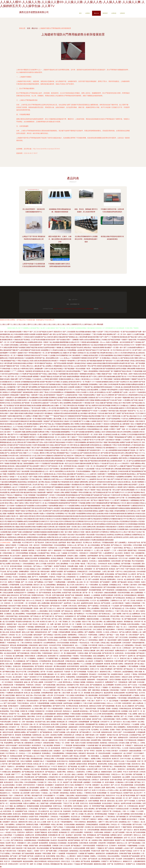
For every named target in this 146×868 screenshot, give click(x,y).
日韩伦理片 (125, 463)
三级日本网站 (127, 545)
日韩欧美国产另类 (96, 553)
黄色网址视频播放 (33, 424)
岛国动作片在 (136, 429)
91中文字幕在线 (132, 376)
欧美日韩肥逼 (51, 856)
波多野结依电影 (49, 348)
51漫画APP (74, 437)
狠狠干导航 (105, 851)
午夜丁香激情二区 (65, 622)
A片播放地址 (119, 782)
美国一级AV (119, 348)
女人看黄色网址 (64, 658)
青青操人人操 (55, 553)
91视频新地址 (18, 495)
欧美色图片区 (38, 643)
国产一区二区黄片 (92, 434)
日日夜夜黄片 (124, 751)
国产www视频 (119, 466)
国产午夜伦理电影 (131, 661)
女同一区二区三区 (130, 838)
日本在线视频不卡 (49, 795)
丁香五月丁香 (68, 803)
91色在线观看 (136, 564)
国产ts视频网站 (139, 427)
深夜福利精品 (64, 793)
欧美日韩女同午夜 (86, 629)
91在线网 (64, 606)
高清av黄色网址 (90, 809)
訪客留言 (122, 13)
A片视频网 (138, 424)
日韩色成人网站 (49, 759)
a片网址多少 (114, 632)
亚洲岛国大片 (84, 553)
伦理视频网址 (75, 658)
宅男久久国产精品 (81, 458)
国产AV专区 (120, 569)
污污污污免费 (123, 448)
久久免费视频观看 (61, 664)
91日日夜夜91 (13, 353)
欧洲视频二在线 (127, 711)
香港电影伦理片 (77, 403)
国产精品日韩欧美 (122, 574)
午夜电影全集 (84, 376)
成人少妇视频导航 (10, 387)
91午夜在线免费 (13, 421)
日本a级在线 (54, 500)
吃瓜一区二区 (58, 782)
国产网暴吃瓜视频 (9, 672)
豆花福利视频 (54, 448)
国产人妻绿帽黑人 (121, 543)
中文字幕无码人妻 (119, 350)
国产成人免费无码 (92, 405)
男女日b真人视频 (40, 695)
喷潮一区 (102, 434)
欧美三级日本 (140, 448)
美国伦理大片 (58, 332)
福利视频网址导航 (55, 598)
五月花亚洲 (25, 724)
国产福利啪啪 (51, 384)
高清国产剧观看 (46, 419)
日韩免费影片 (46, 569)
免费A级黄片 (141, 769)
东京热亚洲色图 (87, 511)
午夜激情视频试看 (25, 790)
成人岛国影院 (17, 450)
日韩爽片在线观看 (80, 680)
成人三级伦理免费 (81, 337)
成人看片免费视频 (124, 814)
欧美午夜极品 (108, 345)
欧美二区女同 (33, 485)
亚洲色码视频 (9, 658)
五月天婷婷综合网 (48, 727)
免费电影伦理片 (123, 738)
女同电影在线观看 (8, 511)
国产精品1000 (137, 453)
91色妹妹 (77, 864)
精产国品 (53, 453)
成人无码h (140, 629)
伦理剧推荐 (57, 456)
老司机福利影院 (138, 827)
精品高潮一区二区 (81, 579)
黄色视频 (87, 693)
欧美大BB (43, 384)
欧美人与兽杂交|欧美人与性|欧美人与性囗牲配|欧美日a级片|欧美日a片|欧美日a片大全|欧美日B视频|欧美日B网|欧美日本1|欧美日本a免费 (45, 519)
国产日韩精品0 (49, 635)
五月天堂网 (130, 511)
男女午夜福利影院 (64, 482)
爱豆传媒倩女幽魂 (109, 376)
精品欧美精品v (22, 482)
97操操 (27, 838)
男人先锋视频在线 (19, 661)
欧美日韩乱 (4, 437)
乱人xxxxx (87, 474)
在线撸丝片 (79, 387)
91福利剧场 (116, 379)
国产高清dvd (118, 722)
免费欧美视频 (43, 437)
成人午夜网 (21, 369)
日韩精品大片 (91, 738)
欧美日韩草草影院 (73, 666)
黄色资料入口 (113, 487)
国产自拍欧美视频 (49, 685)
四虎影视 (9, 384)
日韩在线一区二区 (15, 635)
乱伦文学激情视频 (27, 585)
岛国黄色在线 (37, 735)
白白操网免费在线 (50, 643)
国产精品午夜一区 (106, 350)
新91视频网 (115, 371)
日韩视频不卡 (85, 798)
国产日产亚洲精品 (25, 379)
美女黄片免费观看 (138, 482)
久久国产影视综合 (124, 358)
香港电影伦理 (10, 846)
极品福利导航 (28, 492)
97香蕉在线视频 (75, 714)
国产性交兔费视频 (130, 780)
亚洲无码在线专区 (25, 709)
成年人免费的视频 (44, 603)
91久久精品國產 (33, 859)
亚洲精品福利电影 (62, 727)
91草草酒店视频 (32, 353)
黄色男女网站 (103, 764)
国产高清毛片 (126, 724)
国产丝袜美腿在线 (24, 653)
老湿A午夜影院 (53, 832)
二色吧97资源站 (133, 374)
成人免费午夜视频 (126, 790)
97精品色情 (26, 738)
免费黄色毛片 (86, 345)
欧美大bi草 (4, 864)
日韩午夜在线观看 (89, 846)
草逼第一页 (124, 635)
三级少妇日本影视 (137, 777)
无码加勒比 (24, 740)
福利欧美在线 (49, 474)
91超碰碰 (64, 553)
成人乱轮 (68, 774)
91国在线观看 (74, 408)
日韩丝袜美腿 (114, 690)
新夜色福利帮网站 (45, 859)
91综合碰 (103, 463)
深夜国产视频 (102, 498)
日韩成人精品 (105, 643)
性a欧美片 (54, 840)
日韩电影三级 (80, 735)
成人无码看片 (97, 424)
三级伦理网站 (25, 611)
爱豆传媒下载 (107, 490)
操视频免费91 (39, 369)
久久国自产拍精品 (123, 390)
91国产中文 (119, 571)
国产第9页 (90, 440)
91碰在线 (95, 348)
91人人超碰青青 (91, 479)
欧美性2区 (116, 759)
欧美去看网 (62, 600)
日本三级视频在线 (36, 698)
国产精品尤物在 (138, 403)
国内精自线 (124, 337)
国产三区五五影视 (122, 637)
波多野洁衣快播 (126, 803)
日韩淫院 (99, 632)
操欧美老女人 (8, 427)
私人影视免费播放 (50, 585)
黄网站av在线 (80, 506)
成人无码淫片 (105, 785)
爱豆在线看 (64, 413)
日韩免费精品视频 (134, 498)
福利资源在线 (19, 358)
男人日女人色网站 (81, 690)
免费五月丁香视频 (107, 437)
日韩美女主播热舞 (89, 651)
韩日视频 (38, 419)
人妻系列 (100, 376)
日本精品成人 (117, 811)
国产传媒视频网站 (38, 458)
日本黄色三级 (89, 827)
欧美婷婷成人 (84, 711)
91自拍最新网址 (29, 358)
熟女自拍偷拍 (73, 427)
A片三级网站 (27, 416)
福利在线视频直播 (92, 342)
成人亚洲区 (18, 400)
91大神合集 (117, 387)
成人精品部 (89, 661)
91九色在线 (114, 819)
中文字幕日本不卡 (28, 543)
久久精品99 (98, 811)
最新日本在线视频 (133, 503)
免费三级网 (132, 682)
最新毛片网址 (111, 788)
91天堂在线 (8, 656)
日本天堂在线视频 (63, 643)
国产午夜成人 (43, 374)
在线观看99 (7, 822)
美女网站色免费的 (6, 814)
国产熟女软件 (40, 543)
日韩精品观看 (14, 395)
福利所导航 (23, 490)
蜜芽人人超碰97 (106, 548)
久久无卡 (93, 600)
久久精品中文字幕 (84, 730)
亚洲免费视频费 (84, 722)
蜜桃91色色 (130, 424)
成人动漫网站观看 (31, 342)
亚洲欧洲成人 (107, 358)
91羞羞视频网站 (111, 698)
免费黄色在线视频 (64, 485)
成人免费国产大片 (46, 434)
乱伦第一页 (31, 419)
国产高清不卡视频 (71, 780)
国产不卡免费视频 (76, 748)
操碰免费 (76, 711)
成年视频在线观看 (74, 740)
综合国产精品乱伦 (117, 793)
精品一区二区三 (122, 627)
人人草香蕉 (45, 379)
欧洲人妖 (27, 693)
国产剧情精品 (70, 337)
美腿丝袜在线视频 (93, 619)
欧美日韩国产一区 (55, 561)
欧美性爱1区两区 (58, 859)
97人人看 (113, 500)
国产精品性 (43, 332)
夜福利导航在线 (55, 809)
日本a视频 (71, 687)
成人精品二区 (5, 690)
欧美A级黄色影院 (89, 448)
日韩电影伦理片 (130, 629)
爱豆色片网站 (115, 616)
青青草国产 (142, 434)
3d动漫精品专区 (117, 753)
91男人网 (48, 595)
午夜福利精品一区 (13, 643)
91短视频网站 (120, 477)
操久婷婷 (118, 398)
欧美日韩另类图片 (25, 745)
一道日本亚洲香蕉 (124, 342)
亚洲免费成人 (47, 753)
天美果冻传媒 (116, 416)
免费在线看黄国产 (96, 798)
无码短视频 (101, 709)
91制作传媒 (111, 411)
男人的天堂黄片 (16, 556)
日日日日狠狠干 (139, 753)
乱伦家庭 (61, 350)
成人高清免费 (25, 793)
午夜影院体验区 (48, 653)
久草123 (41, 474)
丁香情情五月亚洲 (90, 793)
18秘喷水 (128, 603)
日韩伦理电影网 (70, 716)
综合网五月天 (125, 382)
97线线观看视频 (51, 761)
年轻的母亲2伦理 (115, 724)
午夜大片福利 (95, 643)
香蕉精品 (17, 724)
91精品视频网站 (65, 817)
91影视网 (138, 345)
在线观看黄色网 (72, 500)
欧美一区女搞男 (117, 859)
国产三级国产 (117, 413)
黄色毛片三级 (38, 585)
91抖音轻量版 (13, 759)
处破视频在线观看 (19, 590)
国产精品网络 (135, 492)
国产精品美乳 (73, 384)
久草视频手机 (99, 661)
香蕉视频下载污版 (16, 463)
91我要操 (130, 427)
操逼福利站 (81, 661)
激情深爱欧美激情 (102, 427)
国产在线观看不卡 (33, 732)
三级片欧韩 (133, 585)
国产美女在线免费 (33, 466)
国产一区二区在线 (129, 600)
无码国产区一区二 (15, 714)
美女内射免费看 (85, 851)
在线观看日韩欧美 (117, 674)
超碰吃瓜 (122, 408)
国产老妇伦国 (80, 777)
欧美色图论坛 (91, 374)
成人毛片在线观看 (9, 622)
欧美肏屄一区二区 (122, 461)
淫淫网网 (52, 398)
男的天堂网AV (127, 403)
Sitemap (101, 309)
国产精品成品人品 (118, 608)
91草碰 (85, 387)
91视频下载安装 (127, 827)
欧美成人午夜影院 (134, 582)
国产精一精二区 (9, 408)
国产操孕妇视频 (101, 809)
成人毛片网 (67, 719)
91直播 (98, 395)
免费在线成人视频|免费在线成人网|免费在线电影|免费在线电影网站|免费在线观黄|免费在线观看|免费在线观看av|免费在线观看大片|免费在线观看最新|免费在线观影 (59, 540)
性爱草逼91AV (33, 437)
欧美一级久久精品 (51, 648)
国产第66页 (54, 427)
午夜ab (50, 782)
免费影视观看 (125, 379)
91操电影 (11, 477)
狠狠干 (6, 598)
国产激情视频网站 (54, 353)
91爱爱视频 (82, 374)
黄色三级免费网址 (66, 403)
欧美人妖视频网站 (112, 458)
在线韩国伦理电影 (66, 656)
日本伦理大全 (105, 566)
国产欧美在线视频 (39, 340)
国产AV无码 (93, 376)
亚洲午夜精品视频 (39, 445)
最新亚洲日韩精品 (26, 405)
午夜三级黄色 (139, 556)
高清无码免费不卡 (105, 695)
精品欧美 (36, 500)
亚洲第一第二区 (5, 569)
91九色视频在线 (19, 835)
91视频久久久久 (77, 598)
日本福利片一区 (44, 624)
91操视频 (81, 853)
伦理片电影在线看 (58, 595)
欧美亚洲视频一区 (103, 793)
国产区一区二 (5, 803)
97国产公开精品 (58, 827)
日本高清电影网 (113, 384)
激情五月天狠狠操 (83, 856)
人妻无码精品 (23, 345)
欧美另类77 (137, 756)
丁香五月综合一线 (118, 619)
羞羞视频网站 (96, 861)
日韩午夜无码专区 (29, 785)
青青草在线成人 (53, 640)
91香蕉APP (26, 332)
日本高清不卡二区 (107, 722)
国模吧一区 (103, 640)
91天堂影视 (22, 487)
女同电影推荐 (12, 627)
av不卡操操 (63, 640)
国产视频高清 (8, 366)
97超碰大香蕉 (132, 340)
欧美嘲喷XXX (78, 703)
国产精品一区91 (43, 485)
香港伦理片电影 (91, 709)
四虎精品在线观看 (16, 756)
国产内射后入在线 (127, 479)
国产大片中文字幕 (102, 398)
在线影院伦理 (60, 785)
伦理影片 (75, 674)
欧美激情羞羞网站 (83, 677)
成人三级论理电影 (6, 835)
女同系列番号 (128, 835)
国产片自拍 (111, 400)
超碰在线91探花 (27, 556)
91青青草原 (120, 629)
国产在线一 (132, 363)
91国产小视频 (32, 477)
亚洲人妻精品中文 (97, 693)
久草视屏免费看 (14, 585)
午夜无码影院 (94, 582)
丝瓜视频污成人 (88, 492)
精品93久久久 (138, 416)
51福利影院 (41, 490)
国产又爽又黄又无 (121, 395)
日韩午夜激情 (16, 853)
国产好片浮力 (68, 390)
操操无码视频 (123, 450)
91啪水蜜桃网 (40, 495)
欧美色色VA (37, 619)
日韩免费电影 (11, 390)
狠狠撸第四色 (135, 508)
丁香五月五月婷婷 (56, 790)
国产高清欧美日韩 (102, 569)
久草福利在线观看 (139, 680)
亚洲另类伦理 (134, 738)
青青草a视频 (17, 543)
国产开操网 (23, 856)
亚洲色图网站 (28, 500)
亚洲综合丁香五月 (95, 687)
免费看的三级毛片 (117, 835)
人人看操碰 (102, 390)
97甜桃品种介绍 (79, 456)
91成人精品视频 (54, 342)
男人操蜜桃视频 (83, 384)
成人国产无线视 (83, 453)
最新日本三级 (20, 695)
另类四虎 (27, 355)
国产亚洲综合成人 (105, 614)
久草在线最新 (39, 450)
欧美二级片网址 (39, 482)
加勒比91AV (63, 506)
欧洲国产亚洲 (128, 793)
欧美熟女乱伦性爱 (47, 680)
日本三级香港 (97, 629)
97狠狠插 (7, 463)
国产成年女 (44, 701)
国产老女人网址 (57, 619)
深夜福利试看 (129, 664)
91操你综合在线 (76, 548)
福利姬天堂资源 (82, 764)
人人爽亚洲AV (72, 856)
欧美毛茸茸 (51, 564)
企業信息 (114, 13)
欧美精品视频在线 (131, 595)
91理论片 (115, 445)
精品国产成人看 (127, 680)
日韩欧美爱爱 (9, 400)
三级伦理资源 (133, 627)
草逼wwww (59, 479)
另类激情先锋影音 (68, 645)
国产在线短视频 (77, 490)
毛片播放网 (104, 711)
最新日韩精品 (53, 374)
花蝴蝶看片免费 (78, 340)
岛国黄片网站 (62, 772)
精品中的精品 (58, 369)
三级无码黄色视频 (109, 719)
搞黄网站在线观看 (32, 432)
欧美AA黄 (140, 569)
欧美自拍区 (49, 666)
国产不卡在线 (43, 355)
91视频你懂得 (126, 398)
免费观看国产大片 (111, 682)
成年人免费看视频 (137, 593)
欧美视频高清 (37, 753)
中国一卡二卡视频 (129, 811)
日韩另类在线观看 (85, 727)
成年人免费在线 (138, 703)
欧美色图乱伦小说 (11, 424)
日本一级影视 (79, 788)
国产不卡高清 (93, 411)
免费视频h (18, 664)
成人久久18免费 (52, 627)
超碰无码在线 (36, 461)
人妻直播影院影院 (139, 861)
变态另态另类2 (19, 469)
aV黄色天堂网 (122, 550)
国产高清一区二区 (61, 801)
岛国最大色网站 (123, 485)
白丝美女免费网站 (89, 340)
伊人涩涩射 (52, 408)
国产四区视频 (126, 561)
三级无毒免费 (64, 469)
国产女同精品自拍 (119, 598)
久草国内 (36, 706)
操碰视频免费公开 (112, 806)
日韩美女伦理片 (13, 864)
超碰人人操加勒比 (78, 774)
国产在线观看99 (105, 582)
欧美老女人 (9, 651)
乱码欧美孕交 (37, 403)
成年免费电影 (20, 766)
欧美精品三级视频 (83, 648)
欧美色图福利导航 (110, 624)
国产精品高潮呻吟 (109, 629)
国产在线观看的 (29, 506)
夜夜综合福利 (45, 571)
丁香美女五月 (83, 635)
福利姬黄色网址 (28, 392)
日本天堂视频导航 (62, 355)
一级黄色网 (34, 395)
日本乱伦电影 (115, 851)
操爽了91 (102, 822)
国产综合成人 (54, 651)
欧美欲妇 (112, 569)
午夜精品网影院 (79, 400)
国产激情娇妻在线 (46, 732)
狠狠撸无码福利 (107, 772)
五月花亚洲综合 (16, 403)
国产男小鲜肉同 (97, 366)
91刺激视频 (111, 498)
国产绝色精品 (84, 416)
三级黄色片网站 (141, 437)
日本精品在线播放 (90, 477)
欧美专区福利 (121, 587)
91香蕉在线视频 (126, 824)
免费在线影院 (126, 469)
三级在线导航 (15, 680)
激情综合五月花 (14, 780)
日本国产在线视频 (59, 732)
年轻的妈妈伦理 (72, 853)
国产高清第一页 (133, 450)
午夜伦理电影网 (112, 390)
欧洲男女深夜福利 (107, 595)
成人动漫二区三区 (28, 450)
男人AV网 (36, 622)
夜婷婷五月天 (63, 766)
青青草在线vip (68, 682)
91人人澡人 (6, 840)
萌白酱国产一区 (110, 348)
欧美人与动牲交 (126, 616)
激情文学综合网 (8, 732)
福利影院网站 (107, 366)
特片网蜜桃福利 (61, 701)
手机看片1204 (90, 382)
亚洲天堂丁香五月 (103, 421)
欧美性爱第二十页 (138, 853)
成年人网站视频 (116, 469)
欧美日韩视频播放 (139, 566)
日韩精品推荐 (48, 450)
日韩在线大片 (33, 811)
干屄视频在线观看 (108, 543)
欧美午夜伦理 (134, 772)
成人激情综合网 (129, 579)
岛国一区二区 (126, 429)
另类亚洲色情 (17, 363)
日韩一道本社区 (35, 545)
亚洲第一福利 (38, 608)
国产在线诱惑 (78, 474)
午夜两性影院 (109, 661)
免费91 (17, 379)
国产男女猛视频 (135, 466)
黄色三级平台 (61, 677)
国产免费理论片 (79, 614)
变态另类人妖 (62, 687)
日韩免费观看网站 (58, 753)
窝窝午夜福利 (90, 735)
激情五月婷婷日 (115, 677)
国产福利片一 (44, 809)
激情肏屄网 (13, 859)
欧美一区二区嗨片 (81, 859)
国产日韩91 (138, 350)
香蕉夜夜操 (45, 769)
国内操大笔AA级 (113, 735)
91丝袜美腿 (90, 745)
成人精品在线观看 (10, 653)
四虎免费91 (70, 363)
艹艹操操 (84, 371)
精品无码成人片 (98, 624)
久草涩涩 (128, 408)
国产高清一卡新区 (111, 374)
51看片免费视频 (133, 666)
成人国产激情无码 (77, 790)
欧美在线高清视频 (72, 608)
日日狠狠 (71, 724)
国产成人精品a (140, 664)
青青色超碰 (62, 769)
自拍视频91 (7, 371)
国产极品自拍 (113, 485)
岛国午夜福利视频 (51, 600)
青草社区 (82, 838)
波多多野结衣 (59, 716)
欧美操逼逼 (53, 843)
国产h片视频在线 (32, 661)
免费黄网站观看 (40, 627)
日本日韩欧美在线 (102, 487)
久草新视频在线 (91, 427)
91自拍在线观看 (34, 345)
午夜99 (37, 463)
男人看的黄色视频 (92, 695)
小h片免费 (23, 374)
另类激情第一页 (69, 579)
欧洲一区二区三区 (54, 822)
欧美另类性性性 (140, 548)
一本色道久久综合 (10, 832)
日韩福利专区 (23, 485)
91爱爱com (44, 408)
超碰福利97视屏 (69, 487)
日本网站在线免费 (26, 376)
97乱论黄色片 (22, 574)
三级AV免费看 (117, 614)
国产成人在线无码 (95, 485)
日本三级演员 (35, 769)
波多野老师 (62, 543)
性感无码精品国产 (51, 687)
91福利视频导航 (63, 374)
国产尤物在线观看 (28, 853)
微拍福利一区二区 (54, 674)
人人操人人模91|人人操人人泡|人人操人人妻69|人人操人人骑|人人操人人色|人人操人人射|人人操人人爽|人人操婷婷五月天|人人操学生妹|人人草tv (48, 324)
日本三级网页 (118, 772)
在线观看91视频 (134, 558)
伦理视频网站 (66, 424)
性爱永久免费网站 (30, 803)
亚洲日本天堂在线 (51, 543)
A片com (138, 490)
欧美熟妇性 (74, 643)
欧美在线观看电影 (46, 806)
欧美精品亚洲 (60, 669)
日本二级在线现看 (72, 587)
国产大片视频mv (84, 759)
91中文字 (54, 766)
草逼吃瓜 (52, 577)
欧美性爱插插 (43, 361)
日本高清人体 (37, 827)
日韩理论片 (95, 780)
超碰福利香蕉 (27, 664)
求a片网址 (60, 387)
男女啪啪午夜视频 (125, 384)
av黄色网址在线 (42, 656)
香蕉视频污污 (22, 843)
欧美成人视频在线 (57, 558)
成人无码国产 (128, 753)
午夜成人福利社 (16, 738)
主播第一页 (58, 405)
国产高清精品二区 (27, 340)
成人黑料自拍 (19, 442)
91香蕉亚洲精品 (37, 429)
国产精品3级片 (133, 337)
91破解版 (98, 761)
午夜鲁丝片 (68, 709)
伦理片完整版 (90, 400)
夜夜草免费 (9, 724)
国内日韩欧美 (5, 556)
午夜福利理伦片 (94, 716)
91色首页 (106, 677)
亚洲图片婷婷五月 (37, 687)
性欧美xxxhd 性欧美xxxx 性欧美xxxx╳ (111, 645)
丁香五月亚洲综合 (23, 703)
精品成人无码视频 (51, 482)
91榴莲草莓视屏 (45, 824)
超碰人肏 (27, 682)
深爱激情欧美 (29, 743)
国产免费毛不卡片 (118, 492)
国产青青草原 (118, 669)
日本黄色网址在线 (104, 616)
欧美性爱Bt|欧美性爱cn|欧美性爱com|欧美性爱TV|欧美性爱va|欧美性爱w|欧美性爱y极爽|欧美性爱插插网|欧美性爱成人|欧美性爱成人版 (48, 524)
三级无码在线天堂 (25, 456)
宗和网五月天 (115, 405)
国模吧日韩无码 (21, 730)
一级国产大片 (97, 637)
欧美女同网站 (57, 593)
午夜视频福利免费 (101, 503)
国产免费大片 (72, 498)
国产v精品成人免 (67, 611)
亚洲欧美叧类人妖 (44, 766)
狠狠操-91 (123, 427)
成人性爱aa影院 (32, 361)
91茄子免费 (70, 769)
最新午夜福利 (22, 859)
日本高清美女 (102, 856)
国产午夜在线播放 (135, 843)
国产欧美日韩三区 (108, 653)
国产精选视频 (138, 774)
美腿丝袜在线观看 (85, 463)
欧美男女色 (97, 543)
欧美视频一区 (58, 680)
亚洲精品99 (90, 838)
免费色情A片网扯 (44, 432)
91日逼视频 (44, 463)
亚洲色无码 (17, 666)
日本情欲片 (38, 743)
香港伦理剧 (136, 387)
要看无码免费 (78, 782)
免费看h (114, 582)
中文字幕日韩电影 (92, 614)
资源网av (93, 856)
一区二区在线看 (26, 690)
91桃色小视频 (105, 506)
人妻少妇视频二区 (58, 419)
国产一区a (47, 709)
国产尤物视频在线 (58, 487)
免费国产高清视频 (71, 492)
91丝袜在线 (79, 469)
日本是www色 (72, 545)
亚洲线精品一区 (33, 593)
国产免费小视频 (51, 851)
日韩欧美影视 (33, 645)
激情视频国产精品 (9, 361)
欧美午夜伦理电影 (116, 780)
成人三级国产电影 (43, 803)
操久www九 (30, 600)
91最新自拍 (83, 408)
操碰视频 (25, 384)
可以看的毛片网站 (67, 614)
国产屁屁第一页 (13, 437)
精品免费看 (94, 390)
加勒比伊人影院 (127, 677)
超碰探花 (85, 561)
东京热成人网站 (16, 687)
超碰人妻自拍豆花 (13, 595)
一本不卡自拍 (10, 669)
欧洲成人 (80, 793)
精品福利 (81, 466)
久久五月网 (97, 714)
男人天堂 (69, 450)
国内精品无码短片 (81, 363)
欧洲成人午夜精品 (62, 384)
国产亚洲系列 (40, 666)
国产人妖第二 (124, 392)
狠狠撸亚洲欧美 (7, 340)
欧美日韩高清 (53, 814)
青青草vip (50, 556)
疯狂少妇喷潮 (111, 461)
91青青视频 (30, 627)
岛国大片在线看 (81, 743)
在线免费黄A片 (46, 350)
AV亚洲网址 (127, 400)
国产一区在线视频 (137, 848)
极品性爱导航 (35, 382)
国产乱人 (106, 408)
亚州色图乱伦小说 (102, 392)
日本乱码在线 (5, 680)
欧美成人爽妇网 (16, 632)
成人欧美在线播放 (9, 785)
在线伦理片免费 (92, 769)
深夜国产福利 (34, 846)
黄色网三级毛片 (123, 487)
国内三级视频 (51, 722)
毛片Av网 (45, 598)
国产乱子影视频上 (6, 666)
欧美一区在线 (17, 384)
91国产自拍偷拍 (61, 340)
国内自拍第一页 (92, 753)
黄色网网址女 (59, 392)
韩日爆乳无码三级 (62, 371)
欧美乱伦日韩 (92, 616)
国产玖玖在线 (137, 824)
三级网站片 (102, 635)
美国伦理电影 (107, 740)
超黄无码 (93, 474)
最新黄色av (132, 487)
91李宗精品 (29, 469)
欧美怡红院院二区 (95, 355)
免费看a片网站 (76, 561)
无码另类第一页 (106, 608)
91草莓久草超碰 (21, 361)
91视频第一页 (106, 687)
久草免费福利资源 (45, 661)
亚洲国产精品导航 (31, 348)
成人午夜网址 (122, 434)
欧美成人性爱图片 (95, 766)
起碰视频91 (87, 782)
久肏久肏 (120, 579)
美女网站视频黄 (129, 490)
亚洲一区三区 (117, 648)
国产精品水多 (14, 490)
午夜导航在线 (93, 419)
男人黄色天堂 (89, 814)
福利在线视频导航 (32, 498)
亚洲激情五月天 (85, 577)
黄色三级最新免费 (39, 492)
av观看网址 (83, 556)
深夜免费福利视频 (121, 714)
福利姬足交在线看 (111, 434)
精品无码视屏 (112, 640)
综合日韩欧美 (118, 355)
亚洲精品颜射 (75, 819)
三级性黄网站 (71, 582)
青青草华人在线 (119, 761)
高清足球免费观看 (95, 803)
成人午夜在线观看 (17, 334)
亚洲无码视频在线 (86, 424)
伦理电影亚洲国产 (16, 392)
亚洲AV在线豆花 (118, 482)
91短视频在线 (19, 506)
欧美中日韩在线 (27, 764)
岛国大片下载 (86, 622)
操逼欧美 (120, 622)
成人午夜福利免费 (15, 719)
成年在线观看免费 (112, 508)
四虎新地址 (104, 743)
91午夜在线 (21, 498)
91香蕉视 (83, 342)
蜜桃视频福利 (118, 838)
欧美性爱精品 (93, 640)
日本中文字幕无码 (53, 411)
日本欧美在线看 (123, 471)
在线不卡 (43, 819)
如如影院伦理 (58, 672)
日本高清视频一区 (98, 782)
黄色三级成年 (65, 421)
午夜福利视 (125, 856)
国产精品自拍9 (44, 606)
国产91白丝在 (133, 685)
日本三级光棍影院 (74, 355)
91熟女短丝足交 (84, 643)
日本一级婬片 (127, 334)
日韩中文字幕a (71, 648)
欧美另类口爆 (77, 593)
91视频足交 (100, 848)
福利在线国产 (38, 635)
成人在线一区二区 (83, 582)
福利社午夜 (61, 608)
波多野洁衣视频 (121, 369)
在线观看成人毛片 (125, 822)
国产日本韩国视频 (80, 672)
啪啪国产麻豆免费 (41, 814)
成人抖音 (81, 500)
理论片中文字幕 (21, 672)
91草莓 (80, 492)
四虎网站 (51, 701)
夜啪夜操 (27, 769)
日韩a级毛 (138, 645)
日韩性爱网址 (127, 432)
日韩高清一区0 (5, 550)
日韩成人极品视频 (67, 474)
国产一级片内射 (45, 345)
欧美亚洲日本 (40, 772)
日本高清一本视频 (22, 846)
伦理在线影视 (94, 445)
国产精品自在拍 (45, 724)
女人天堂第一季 (40, 798)
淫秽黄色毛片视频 (32, 824)
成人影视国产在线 (61, 398)
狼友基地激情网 (116, 643)
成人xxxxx (118, 463)
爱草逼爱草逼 (93, 764)
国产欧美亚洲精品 (136, 817)
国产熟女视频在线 (20, 419)
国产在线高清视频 (139, 832)
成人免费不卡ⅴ (83, 766)
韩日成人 (75, 466)
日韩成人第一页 (137, 366)
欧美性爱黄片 (56, 756)
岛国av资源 (119, 411)
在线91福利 (50, 798)
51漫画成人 (26, 408)
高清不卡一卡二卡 (102, 701)
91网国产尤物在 (20, 511)
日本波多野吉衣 (81, 429)
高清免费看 (57, 698)
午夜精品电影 (28, 637)
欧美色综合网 (50, 340)
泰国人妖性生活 (8, 716)
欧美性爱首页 (37, 745)
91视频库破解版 (132, 846)
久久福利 (65, 440)
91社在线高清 (36, 379)
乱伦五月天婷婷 (74, 463)
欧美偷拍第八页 (65, 832)
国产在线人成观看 (37, 682)
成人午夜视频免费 (51, 503)
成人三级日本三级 (56, 811)
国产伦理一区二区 (20, 658)
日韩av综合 (124, 611)
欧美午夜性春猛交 (44, 614)
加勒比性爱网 (8, 348)
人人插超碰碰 (105, 756)
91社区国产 (100, 332)
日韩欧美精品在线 (125, 709)
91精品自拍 (4, 709)
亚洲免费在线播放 (24, 598)
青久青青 (81, 477)
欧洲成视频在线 (97, 748)
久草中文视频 (129, 782)
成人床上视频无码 (128, 706)
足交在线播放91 (86, 334)
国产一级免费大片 (8, 398)
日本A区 (39, 716)
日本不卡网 (102, 769)
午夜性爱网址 (68, 806)
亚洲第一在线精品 (112, 709)
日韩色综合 (54, 817)
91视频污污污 (95, 471)
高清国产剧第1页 (8, 735)
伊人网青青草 (110, 395)
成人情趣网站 (122, 666)
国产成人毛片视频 (81, 687)
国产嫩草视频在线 (114, 503)
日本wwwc (141, 587)
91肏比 (108, 479)
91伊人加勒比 (47, 429)
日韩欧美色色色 (71, 661)
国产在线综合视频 (95, 653)
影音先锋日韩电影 (16, 566)
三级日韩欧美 (109, 440)
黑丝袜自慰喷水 (38, 469)
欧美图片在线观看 (29, 334)
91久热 (72, 564)
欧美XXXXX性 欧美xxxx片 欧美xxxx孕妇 (106, 790)
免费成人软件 (22, 424)
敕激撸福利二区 (82, 801)
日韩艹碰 (110, 864)
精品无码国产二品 (134, 485)
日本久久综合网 (65, 846)
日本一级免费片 (101, 735)
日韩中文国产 (118, 732)
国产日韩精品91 (136, 355)
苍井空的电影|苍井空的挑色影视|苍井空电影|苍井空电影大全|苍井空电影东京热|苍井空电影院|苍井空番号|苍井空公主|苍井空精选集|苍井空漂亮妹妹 (53, 529)
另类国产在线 (63, 427)
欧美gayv (67, 358)
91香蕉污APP (43, 466)
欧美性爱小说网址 (117, 664)
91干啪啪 (118, 506)
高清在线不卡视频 (125, 764)
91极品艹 (26, 677)
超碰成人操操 (92, 363)
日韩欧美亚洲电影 (99, 611)
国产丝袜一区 (17, 366)
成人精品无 (24, 477)
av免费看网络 (44, 790)
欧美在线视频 (37, 405)
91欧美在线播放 (102, 558)
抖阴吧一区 (140, 579)
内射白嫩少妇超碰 (34, 548)
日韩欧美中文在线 (31, 640)
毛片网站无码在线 (72, 706)
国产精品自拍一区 (130, 669)
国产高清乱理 (95, 711)
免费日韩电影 (125, 361)
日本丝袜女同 (103, 564)
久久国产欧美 (141, 801)
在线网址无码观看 (56, 703)
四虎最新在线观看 (75, 761)
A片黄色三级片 (38, 637)
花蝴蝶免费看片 (24, 571)
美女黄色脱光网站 (83, 600)
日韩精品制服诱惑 (92, 824)
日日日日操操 (80, 738)
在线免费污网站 (96, 740)
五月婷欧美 (64, 724)
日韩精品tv (133, 788)
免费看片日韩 (90, 503)
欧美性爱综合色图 (68, 777)
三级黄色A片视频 (109, 798)
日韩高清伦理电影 (116, 756)
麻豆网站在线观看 (36, 421)
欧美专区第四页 (39, 669)
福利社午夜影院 (11, 545)
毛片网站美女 (125, 495)
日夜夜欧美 (92, 398)
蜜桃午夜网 (40, 440)
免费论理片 (78, 611)
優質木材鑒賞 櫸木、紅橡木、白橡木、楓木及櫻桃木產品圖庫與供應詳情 (60, 239)
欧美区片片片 (76, 574)
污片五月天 (63, 740)
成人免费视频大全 (20, 806)
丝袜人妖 (45, 740)
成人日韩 (137, 511)
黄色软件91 (91, 408)
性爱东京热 (74, 405)
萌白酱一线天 (64, 463)
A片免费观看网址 (35, 740)
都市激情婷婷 (51, 395)
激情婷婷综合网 (107, 732)
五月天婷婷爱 (74, 421)
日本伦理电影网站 (31, 782)
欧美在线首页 (9, 782)
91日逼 (25, 495)
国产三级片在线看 (10, 703)
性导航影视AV (46, 390)
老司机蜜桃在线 (38, 371)
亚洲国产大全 (131, 864)
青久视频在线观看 (70, 653)
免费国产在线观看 (57, 571)
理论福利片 (93, 674)
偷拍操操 (38, 853)
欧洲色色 (138, 577)
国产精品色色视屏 (32, 374)
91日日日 (92, 795)
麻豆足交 (15, 822)
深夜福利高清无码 (41, 632)
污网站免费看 (131, 369)
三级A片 (99, 477)
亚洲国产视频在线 (41, 832)
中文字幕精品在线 (131, 740)
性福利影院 (67, 811)
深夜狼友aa (71, 772)
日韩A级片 (115, 751)
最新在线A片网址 (137, 408)
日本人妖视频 (76, 622)
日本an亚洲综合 (131, 608)
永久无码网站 (105, 730)
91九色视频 (52, 355)
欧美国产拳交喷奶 (46, 382)
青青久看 (103, 801)
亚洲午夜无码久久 (6, 661)
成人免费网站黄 (135, 614)
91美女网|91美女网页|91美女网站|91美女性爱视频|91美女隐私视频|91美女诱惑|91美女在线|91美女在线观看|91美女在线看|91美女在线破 (58, 535)
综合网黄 (3, 440)
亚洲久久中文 (95, 669)
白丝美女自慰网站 (41, 506)
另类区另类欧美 (30, 656)
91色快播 (98, 382)
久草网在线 (20, 371)
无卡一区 (55, 569)
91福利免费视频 (53, 506)
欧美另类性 (20, 777)
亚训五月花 (84, 803)
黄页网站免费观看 (41, 835)
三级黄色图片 (101, 474)
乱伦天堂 (69, 490)
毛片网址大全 (88, 543)
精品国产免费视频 (31, 748)
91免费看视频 (111, 474)
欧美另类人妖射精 (61, 635)
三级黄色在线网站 (26, 706)
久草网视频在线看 (68, 400)
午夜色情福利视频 (69, 590)
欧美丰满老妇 (78, 806)
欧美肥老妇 (4, 466)
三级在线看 (92, 666)
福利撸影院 (105, 382)
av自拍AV (127, 848)
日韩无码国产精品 (12, 616)
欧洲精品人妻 (103, 724)
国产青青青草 (73, 503)
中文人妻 (119, 795)
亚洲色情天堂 (40, 711)
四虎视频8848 (80, 785)
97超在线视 (4, 482)
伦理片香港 (20, 492)
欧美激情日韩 (69, 434)
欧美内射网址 (42, 411)
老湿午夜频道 (110, 782)
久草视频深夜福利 (134, 458)
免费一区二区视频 (78, 814)
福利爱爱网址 (90, 432)
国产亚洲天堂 (96, 577)
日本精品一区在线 (12, 577)
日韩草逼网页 (133, 651)
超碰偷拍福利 (73, 727)
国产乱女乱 (110, 463)
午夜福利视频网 (31, 614)
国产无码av (40, 442)
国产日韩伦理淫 (54, 511)
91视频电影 (20, 355)
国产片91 (111, 398)
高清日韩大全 (136, 764)
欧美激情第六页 (71, 616)
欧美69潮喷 (134, 358)
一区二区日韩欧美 (7, 682)
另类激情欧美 (123, 682)
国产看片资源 (122, 374)
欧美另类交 (109, 727)
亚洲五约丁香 (107, 811)
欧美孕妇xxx (110, 611)
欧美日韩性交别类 (25, 827)
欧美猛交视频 (101, 363)
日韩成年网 (102, 843)
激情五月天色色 (117, 366)
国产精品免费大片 (86, 732)
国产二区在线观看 (69, 332)
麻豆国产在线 (70, 595)
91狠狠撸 (58, 348)
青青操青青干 (126, 506)
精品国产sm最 (120, 840)
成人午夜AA (6, 838)
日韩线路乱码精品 (72, 753)
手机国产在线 (61, 577)
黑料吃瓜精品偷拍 (106, 387)
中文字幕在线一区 (12, 753)
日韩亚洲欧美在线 (35, 727)
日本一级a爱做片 (67, 835)
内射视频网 (119, 848)
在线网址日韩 (30, 835)
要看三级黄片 (91, 848)
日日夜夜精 (50, 711)
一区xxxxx (102, 342)
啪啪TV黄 (98, 745)
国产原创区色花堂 (34, 350)
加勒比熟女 (87, 348)
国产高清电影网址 (114, 419)
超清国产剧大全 (121, 376)
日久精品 (26, 569)
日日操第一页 (98, 379)
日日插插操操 (62, 843)
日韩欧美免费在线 (34, 629)
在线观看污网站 (104, 824)
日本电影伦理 (11, 445)
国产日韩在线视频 (110, 587)
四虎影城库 (109, 838)
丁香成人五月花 (49, 392)
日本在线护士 (55, 403)
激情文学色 (63, 477)
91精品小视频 (109, 511)
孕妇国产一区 (45, 574)
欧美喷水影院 (73, 374)
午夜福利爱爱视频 (43, 703)
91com (29, 453)
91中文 (73, 432)
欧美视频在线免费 (49, 677)
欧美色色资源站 (24, 616)
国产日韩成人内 (116, 545)
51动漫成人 (45, 793)
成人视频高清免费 (83, 445)
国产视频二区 (5, 756)
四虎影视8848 (36, 598)
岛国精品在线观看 (25, 751)
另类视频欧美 (82, 450)
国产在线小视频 (21, 453)
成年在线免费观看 (45, 846)
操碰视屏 (99, 361)
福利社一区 (88, 806)
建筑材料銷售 (68, 309)
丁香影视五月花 (100, 448)
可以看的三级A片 (93, 672)
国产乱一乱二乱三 (137, 411)
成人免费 (123, 424)
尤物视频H (49, 719)
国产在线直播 (91, 450)
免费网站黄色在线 (135, 419)
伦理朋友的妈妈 (111, 432)
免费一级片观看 (56, 624)
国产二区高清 (109, 466)
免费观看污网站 (49, 458)
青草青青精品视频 (101, 814)
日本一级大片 (5, 332)
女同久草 (33, 703)
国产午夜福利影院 (109, 590)
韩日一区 (83, 830)
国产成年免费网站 (32, 387)
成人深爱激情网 (48, 716)
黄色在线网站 (64, 629)
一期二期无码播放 (93, 756)
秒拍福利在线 (113, 558)
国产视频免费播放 (46, 706)
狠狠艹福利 (113, 738)
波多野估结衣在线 (76, 651)
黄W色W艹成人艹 (79, 709)
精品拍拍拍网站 (28, 861)
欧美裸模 (101, 348)
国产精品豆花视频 (16, 619)
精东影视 (107, 664)
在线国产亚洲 (33, 817)
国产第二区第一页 (128, 577)
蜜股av (2, 724)
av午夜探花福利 (136, 445)
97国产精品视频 (69, 369)
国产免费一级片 (141, 332)
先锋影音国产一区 (11, 548)
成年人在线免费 (33, 843)
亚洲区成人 (128, 482)
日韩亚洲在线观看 (69, 738)
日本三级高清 (87, 624)
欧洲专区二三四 (86, 637)
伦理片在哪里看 (31, 440)
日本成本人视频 (124, 743)
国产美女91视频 (96, 500)
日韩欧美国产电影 (19, 600)
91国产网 (70, 701)
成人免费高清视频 (110, 622)
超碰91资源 (127, 411)
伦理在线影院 (77, 719)
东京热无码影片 (107, 803)
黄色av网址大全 (28, 366)
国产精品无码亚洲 (80, 434)
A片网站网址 (54, 477)
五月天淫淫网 (19, 603)
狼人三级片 (39, 511)
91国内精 (62, 648)
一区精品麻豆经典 (97, 369)
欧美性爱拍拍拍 (87, 714)
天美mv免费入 (112, 769)
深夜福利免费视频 (37, 714)
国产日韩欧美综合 (17, 840)
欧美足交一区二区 (9, 355)
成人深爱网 (126, 777)
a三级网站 (136, 695)
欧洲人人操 (33, 822)
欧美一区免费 (29, 674)
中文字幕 (88, 785)
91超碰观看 (61, 853)
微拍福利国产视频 (9, 350)
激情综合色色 (139, 745)
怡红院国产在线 (40, 722)
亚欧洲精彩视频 (131, 840)
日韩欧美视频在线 (16, 830)
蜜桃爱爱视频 (64, 342)
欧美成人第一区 (39, 764)
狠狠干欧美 (108, 413)
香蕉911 (69, 340)
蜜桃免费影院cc (92, 822)
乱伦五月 (47, 469)
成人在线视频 (36, 693)
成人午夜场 (107, 751)
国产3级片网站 (138, 648)
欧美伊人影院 (38, 392)
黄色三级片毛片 (136, 398)
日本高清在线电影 (95, 571)
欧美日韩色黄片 (53, 361)
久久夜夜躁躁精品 (18, 558)
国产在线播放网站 (33, 398)
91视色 (80, 395)
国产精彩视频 (91, 361)
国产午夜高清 (20, 445)
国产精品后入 (60, 616)
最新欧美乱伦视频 (100, 864)
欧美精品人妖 (131, 598)
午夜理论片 (54, 498)
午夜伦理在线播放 (86, 656)
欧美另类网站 (137, 803)
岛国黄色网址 (111, 579)
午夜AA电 (129, 832)
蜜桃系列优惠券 (109, 840)
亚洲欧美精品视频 (61, 798)
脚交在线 (103, 579)
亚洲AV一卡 (10, 432)
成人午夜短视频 (68, 751)
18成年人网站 (103, 384)
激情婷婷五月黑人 (106, 672)
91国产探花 (16, 608)
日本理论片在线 (77, 811)
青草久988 (106, 748)
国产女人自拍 (49, 637)
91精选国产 (46, 421)
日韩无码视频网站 (80, 442)
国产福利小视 (19, 743)
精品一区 (132, 611)
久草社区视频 (138, 545)
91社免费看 (136, 724)
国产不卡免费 (54, 629)
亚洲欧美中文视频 (76, 511)
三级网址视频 (27, 648)
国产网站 (27, 390)
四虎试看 (83, 366)
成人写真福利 (33, 411)
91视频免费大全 (84, 587)
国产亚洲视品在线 (99, 492)
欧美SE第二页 (96, 456)
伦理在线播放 (14, 345)
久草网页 (112, 429)
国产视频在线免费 (131, 619)
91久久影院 (116, 361)
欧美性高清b (120, 653)
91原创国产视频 (44, 376)
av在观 (60, 682)
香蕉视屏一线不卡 (47, 550)
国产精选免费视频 (135, 471)
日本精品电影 (88, 598)
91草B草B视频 (38, 363)
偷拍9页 (137, 830)
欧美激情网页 (44, 843)
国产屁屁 (86, 350)
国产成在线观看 (53, 463)
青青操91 (3, 506)
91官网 (83, 819)
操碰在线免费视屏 (100, 627)
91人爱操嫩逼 (47, 827)
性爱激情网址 (129, 645)
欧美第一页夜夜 (43, 342)
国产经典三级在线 (137, 400)
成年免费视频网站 (20, 398)
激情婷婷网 (91, 680)
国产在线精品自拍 (77, 809)
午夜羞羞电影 (37, 801)
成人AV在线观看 (44, 500)
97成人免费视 (133, 714)
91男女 (89, 366)
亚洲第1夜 (24, 711)
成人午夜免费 (54, 793)
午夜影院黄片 (89, 832)
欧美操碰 (31, 482)
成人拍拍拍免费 (126, 387)
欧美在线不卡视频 (15, 606)
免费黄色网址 (84, 482)
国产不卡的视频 (130, 801)
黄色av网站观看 (16, 587)
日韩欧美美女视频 (76, 448)
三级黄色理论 (80, 772)
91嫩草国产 (50, 492)
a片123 (74, 450)
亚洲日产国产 (5, 830)
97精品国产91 (22, 629)
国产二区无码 (50, 495)
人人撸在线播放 (43, 611)
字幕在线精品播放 (113, 442)
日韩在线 (114, 358)
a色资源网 (72, 764)
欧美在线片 (17, 798)
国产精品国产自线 (28, 719)
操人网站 (141, 722)
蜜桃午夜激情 (19, 413)
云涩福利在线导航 (71, 395)
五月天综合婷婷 (59, 695)
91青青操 (125, 585)
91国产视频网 (24, 437)
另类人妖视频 (14, 448)
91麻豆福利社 (22, 851)
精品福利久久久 (5, 793)
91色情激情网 (75, 358)
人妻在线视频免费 (50, 714)
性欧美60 (118, 577)
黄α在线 (118, 706)
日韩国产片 (105, 861)
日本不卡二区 (130, 350)
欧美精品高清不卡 (20, 593)
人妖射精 (79, 350)
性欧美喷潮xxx (106, 648)
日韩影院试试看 (8, 685)
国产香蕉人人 (135, 743)
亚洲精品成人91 (31, 766)
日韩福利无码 (101, 482)
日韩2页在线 (73, 606)
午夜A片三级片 (106, 416)
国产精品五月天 (63, 416)
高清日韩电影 (47, 487)
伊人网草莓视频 (51, 780)
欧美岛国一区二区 (54, 437)
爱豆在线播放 (28, 669)
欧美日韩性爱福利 (124, 445)
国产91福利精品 (93, 606)
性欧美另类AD (58, 579)
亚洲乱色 (117, 803)
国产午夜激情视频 (103, 835)
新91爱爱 (76, 803)
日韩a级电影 (100, 466)
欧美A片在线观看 (55, 611)
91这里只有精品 (118, 548)
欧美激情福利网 (63, 503)
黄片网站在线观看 (60, 666)
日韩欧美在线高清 (97, 587)
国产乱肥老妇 (92, 458)
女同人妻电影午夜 (73, 732)
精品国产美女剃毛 (77, 348)
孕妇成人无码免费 (80, 756)
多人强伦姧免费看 (33, 788)
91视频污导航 (83, 461)
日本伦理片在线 (13, 456)
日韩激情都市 (111, 843)
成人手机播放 (26, 774)
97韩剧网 (88, 777)
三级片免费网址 (10, 824)
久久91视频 (9, 806)
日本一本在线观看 (59, 838)
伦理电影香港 (115, 424)
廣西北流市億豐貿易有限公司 (79, 309)
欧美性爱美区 (127, 703)
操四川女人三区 (122, 843)
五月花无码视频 (132, 434)
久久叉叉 (6, 448)
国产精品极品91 (76, 846)
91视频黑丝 (108, 598)
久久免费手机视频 (138, 334)
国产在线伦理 (93, 859)
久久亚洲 (125, 748)
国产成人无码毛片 (109, 637)
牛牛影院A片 (70, 442)
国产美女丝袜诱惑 (64, 819)
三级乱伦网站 (70, 795)
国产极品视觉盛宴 (56, 848)
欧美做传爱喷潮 (71, 669)
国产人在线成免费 (130, 348)
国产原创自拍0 (55, 606)
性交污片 (7, 861)
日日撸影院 (8, 614)
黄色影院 (18, 735)
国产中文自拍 (23, 548)
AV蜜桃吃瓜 (113, 471)
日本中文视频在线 (47, 456)
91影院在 (132, 719)
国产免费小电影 (99, 698)
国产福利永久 (64, 334)
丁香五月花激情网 (84, 437)
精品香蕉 (54, 387)
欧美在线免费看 (82, 398)
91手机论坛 (9, 495)
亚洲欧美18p (21, 701)
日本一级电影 (104, 429)
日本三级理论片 (51, 764)
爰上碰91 (87, 500)
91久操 (75, 390)
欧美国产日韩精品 (126, 851)
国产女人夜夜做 (10, 453)
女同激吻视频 (25, 382)
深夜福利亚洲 (14, 479)
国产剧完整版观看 (27, 608)
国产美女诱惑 (106, 545)
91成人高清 (76, 603)
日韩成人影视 (134, 361)
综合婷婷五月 (100, 682)
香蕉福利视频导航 (139, 643)
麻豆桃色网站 (18, 508)
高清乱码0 (133, 390)
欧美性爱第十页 (53, 656)
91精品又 (99, 490)
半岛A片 (126, 772)
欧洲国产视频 (32, 730)
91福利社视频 (11, 416)
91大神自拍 (26, 337)
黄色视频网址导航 (63, 408)
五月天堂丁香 (5, 490)
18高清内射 (16, 793)
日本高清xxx (93, 561)
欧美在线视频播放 (84, 471)
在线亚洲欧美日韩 (88, 761)
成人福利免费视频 (108, 577)
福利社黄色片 (48, 698)
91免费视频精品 (134, 500)
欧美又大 (11, 382)
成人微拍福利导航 (87, 508)
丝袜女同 (119, 432)
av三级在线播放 (105, 619)
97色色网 (7, 774)
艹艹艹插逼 (53, 416)
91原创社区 (106, 424)
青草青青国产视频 (98, 806)
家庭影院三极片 (12, 624)
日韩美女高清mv (65, 569)
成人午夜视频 (56, 424)
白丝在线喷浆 (133, 590)
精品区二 (30, 851)
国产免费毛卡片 (95, 648)
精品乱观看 (26, 714)
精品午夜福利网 (121, 474)
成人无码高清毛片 (71, 419)
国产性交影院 (106, 603)
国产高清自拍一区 (54, 466)
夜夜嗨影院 (83, 608)
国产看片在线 (46, 619)
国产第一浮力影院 (47, 672)
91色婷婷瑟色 (141, 392)
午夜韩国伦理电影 (47, 545)
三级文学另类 (34, 561)
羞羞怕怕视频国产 (82, 590)
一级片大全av (89, 698)
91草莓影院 (62, 361)
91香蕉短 (134, 674)
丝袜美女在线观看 (136, 748)
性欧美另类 (80, 550)
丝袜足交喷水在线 (130, 571)
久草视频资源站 (57, 366)
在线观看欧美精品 (30, 840)
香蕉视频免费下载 (92, 724)
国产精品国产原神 (96, 677)
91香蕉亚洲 (117, 672)
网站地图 (100, 324)
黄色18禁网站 (75, 424)
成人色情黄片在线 (35, 400)
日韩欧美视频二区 (9, 553)
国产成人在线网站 (46, 366)
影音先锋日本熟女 (77, 698)
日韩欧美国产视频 (125, 853)
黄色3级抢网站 (108, 334)
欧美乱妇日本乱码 (139, 790)
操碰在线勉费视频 (60, 637)
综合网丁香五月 (11, 843)
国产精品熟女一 (48, 363)
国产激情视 (44, 629)
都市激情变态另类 (93, 442)
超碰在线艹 (46, 403)
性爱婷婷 (57, 413)
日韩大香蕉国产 (134, 635)
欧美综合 (25, 606)
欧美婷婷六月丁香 (36, 677)
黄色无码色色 (61, 685)
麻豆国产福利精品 (74, 840)
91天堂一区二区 (90, 466)
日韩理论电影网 (74, 798)
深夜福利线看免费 (10, 574)
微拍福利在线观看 (15, 332)
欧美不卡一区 (138, 711)
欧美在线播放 (110, 574)
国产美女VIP (112, 809)
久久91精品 (40, 756)
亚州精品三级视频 (79, 682)
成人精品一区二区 (50, 371)
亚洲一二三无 (14, 709)
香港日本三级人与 (38, 587)
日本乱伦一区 (115, 824)
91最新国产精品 (24, 395)
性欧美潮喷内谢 (102, 666)
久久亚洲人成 (92, 392)
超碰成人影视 (68, 382)
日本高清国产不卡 (51, 682)
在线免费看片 (20, 458)
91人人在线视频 (86, 664)
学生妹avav (10, 419)
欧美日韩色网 (116, 561)
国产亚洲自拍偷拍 (126, 566)
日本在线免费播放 (60, 545)
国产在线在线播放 (10, 819)
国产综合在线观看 (129, 332)
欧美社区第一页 (72, 471)
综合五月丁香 (40, 719)
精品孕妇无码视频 (95, 416)
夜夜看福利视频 (22, 645)
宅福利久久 (11, 766)
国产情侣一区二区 (44, 748)
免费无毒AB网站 (55, 690)
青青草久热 (65, 748)
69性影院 (11, 358)
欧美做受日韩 (123, 363)
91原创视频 (74, 485)
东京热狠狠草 (5, 395)
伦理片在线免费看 (77, 832)
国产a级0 (49, 334)
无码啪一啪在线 (80, 564)
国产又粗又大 (128, 830)
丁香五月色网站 (97, 334)
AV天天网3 (118, 703)
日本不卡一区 (138, 851)
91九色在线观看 (89, 469)
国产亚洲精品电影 (28, 772)
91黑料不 (105, 485)
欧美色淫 (41, 348)
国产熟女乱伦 (34, 606)
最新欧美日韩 (23, 822)
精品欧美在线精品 (82, 795)
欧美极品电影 (127, 366)
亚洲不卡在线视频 (82, 716)
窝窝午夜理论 (123, 458)
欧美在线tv (12, 466)
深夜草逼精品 (82, 606)
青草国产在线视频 (19, 348)
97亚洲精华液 (115, 337)
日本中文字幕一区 (121, 498)
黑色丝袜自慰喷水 (33, 701)
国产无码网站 (55, 469)
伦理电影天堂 (53, 548)
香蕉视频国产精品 (63, 453)
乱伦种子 (50, 332)
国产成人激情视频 (94, 387)
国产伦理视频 (82, 616)
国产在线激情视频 (109, 706)
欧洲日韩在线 (84, 706)
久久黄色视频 (134, 809)
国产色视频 (125, 456)
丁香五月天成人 (92, 564)
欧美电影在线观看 (93, 743)
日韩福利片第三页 (55, 777)
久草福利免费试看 (69, 479)
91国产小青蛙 (21, 387)
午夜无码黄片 (99, 593)
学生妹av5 (115, 695)
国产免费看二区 (130, 437)
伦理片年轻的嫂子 (12, 745)
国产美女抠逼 (86, 861)
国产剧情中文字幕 (59, 706)
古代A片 (11, 579)
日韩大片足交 (66, 861)
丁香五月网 (66, 405)
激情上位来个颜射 (28, 632)
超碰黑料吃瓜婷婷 (87, 603)
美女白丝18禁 (101, 479)
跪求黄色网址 (131, 769)
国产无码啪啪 (122, 624)
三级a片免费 (66, 693)
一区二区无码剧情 (31, 603)
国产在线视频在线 (70, 571)
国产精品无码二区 (10, 629)
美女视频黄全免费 (120, 421)
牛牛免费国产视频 (52, 658)
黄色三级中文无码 (112, 822)
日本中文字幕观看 (46, 590)
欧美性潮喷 (93, 843)
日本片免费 (97, 732)
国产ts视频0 (92, 558)
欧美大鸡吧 (51, 479)
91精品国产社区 (26, 461)
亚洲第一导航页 (115, 730)
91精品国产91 (60, 395)
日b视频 (123, 405)
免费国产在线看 (125, 442)
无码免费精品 (133, 637)
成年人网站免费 (126, 453)
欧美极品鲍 (33, 553)
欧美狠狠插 (56, 429)
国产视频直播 (95, 722)
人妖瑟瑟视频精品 (128, 672)
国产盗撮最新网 (98, 664)
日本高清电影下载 (104, 674)
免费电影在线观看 (137, 384)
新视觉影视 (24, 411)
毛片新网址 (95, 730)
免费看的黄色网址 (40, 556)
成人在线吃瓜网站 (6, 450)
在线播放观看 (11, 440)
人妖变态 (127, 674)
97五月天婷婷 (139, 413)
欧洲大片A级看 (66, 674)
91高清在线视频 (118, 740)
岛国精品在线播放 (124, 508)
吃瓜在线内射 (50, 669)
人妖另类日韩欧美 (118, 603)
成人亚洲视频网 (109, 685)
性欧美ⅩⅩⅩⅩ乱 (118, 345)
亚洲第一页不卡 (40, 851)
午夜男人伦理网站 (122, 719)
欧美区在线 (17, 814)
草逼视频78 (82, 405)
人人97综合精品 (18, 427)
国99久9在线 (70, 785)
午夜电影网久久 (72, 361)
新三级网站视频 (18, 656)
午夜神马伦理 (116, 495)
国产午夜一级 (86, 840)
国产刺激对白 (49, 508)
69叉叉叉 (123, 503)
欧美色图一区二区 (122, 798)
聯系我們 (105, 13)
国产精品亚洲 (55, 421)
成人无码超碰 (114, 701)
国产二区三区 (34, 332)
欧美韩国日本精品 (100, 703)
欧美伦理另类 (39, 508)
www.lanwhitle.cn (59, 309)
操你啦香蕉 (66, 561)
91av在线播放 (102, 411)
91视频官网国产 (114, 427)
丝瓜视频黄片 (49, 785)
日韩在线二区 (40, 600)
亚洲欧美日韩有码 (48, 801)
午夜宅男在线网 (5, 722)
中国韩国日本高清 (86, 358)
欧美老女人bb (88, 379)
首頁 (80, 13)
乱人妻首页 (132, 574)
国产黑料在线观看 (87, 864)
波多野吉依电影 (14, 374)
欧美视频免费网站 (44, 558)
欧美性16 (25, 400)
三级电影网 (66, 790)
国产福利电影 (108, 403)
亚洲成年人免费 (67, 756)
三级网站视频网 (99, 574)
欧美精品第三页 (62, 722)
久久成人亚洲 (36, 456)
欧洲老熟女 (24, 817)
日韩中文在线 (49, 369)
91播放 (10, 508)
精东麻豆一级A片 (58, 774)
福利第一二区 (45, 788)
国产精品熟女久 (51, 772)
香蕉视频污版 (129, 622)
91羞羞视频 (20, 390)
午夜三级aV (91, 701)
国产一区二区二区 (6, 342)
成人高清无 (119, 553)
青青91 (54, 853)
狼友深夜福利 (7, 798)
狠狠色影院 (58, 550)
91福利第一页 (124, 690)
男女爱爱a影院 (29, 777)
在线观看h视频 (41, 334)
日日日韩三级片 (87, 548)
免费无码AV (30, 832)
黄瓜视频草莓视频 (95, 590)
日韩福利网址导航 (14, 461)
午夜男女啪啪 (93, 635)
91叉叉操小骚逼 (34, 479)
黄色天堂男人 (30, 369)
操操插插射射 (80, 824)
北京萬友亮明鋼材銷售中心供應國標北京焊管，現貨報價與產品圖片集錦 (86, 239)
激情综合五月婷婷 (95, 706)
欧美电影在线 (20, 440)
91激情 (112, 506)
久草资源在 (48, 440)
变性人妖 (56, 334)
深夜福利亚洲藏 (49, 743)
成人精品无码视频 (97, 345)
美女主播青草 (134, 382)
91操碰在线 (17, 340)
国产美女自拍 (124, 735)
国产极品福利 (122, 582)
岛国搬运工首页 (100, 432)
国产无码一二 (35, 427)
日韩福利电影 (136, 603)
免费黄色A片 (111, 627)
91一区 (17, 477)
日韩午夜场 (73, 445)
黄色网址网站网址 (139, 479)
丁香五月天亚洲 (138, 477)
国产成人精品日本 (67, 456)
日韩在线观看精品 (93, 429)
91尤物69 (11, 413)
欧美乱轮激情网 (120, 693)
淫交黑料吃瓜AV (120, 864)
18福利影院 (28, 371)
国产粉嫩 (127, 466)
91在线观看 (71, 506)
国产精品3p (96, 463)
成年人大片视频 (41, 564)
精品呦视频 (81, 498)
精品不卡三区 (57, 590)
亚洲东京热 (34, 355)
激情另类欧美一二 (115, 456)
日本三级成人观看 (52, 445)
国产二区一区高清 (112, 656)
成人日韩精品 (14, 485)
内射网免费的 (44, 577)
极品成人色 (10, 442)
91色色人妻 (42, 395)
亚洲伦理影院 (66, 830)
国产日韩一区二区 (14, 376)
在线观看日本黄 (137, 432)
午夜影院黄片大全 (102, 846)
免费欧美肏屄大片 (121, 651)
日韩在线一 (39, 685)
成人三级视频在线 (105, 445)
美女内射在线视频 (43, 848)
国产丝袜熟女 (10, 730)
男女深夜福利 (24, 561)
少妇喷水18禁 (65, 437)
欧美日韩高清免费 (47, 461)
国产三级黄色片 (92, 819)
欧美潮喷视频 (27, 735)
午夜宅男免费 (8, 363)
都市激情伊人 (68, 619)
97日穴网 (63, 411)
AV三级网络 (61, 795)
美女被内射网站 (73, 843)
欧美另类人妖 (119, 595)
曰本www (110, 703)
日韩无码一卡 (9, 603)
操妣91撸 (58, 693)
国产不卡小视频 (84, 421)
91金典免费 (131, 448)
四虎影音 (73, 793)
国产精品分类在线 (125, 371)
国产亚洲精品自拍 (91, 774)
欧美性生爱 (58, 711)
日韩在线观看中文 (129, 859)
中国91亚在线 (33, 624)
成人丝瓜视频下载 (93, 353)
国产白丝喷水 (79, 751)
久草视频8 (35, 416)
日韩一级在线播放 (28, 722)
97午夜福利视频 (137, 371)
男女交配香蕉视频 (127, 785)
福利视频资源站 (5, 334)
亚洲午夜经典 (105, 780)
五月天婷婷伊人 (73, 553)
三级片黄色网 (13, 561)
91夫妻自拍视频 (34, 579)
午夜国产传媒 (100, 838)
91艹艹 (14, 371)
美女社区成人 (11, 458)
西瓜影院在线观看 (112, 363)
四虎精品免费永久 (22, 809)
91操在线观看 (25, 471)
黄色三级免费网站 (80, 619)
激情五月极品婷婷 (60, 337)
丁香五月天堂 (108, 332)
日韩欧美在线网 (73, 640)
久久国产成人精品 (127, 416)
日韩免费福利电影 (47, 693)
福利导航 (19, 416)
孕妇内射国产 (17, 637)
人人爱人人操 (99, 550)
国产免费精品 (39, 582)
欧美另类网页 (140, 719)
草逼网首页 (127, 355)
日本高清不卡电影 (64, 627)
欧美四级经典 (56, 748)
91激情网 (78, 624)
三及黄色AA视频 (83, 653)
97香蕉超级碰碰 (119, 437)
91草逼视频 (81, 503)
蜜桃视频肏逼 (61, 585)
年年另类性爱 (93, 645)
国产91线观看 (66, 598)
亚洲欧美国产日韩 (99, 508)
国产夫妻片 (14, 856)
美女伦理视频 (80, 332)
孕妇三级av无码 (135, 456)
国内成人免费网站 (78, 632)
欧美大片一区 (58, 653)
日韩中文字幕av (116, 748)
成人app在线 (75, 366)
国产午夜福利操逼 (45, 593)
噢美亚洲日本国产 (57, 603)
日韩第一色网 (70, 743)
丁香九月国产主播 (118, 490)
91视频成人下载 (16, 429)
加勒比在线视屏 (21, 466)
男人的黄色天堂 (44, 811)
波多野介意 (132, 656)
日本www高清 (88, 627)
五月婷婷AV (113, 846)
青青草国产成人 (40, 358)
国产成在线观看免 (83, 669)
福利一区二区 (53, 622)
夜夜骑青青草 (55, 345)
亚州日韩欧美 (138, 606)
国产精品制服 (73, 766)
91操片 (117, 611)
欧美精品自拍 (137, 616)
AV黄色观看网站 (93, 371)
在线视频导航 (140, 553)
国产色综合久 (132, 587)
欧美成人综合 (44, 561)
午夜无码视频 (122, 698)
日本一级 (28, 458)
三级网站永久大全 (116, 600)
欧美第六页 (44, 622)
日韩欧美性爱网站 (15, 801)
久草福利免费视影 (120, 511)
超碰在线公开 (105, 471)
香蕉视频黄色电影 (37, 759)
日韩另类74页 (139, 622)
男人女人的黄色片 (68, 690)
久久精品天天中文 (122, 788)
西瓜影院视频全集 (72, 495)
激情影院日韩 (33, 474)
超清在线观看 (80, 724)
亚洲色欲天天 (82, 353)
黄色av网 (73, 429)
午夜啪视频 (31, 495)
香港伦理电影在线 (129, 353)
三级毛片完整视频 (115, 680)
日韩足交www (116, 774)
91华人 (5, 376)
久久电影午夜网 (5, 848)
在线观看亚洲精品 (47, 400)
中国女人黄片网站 (57, 824)
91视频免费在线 (12, 498)
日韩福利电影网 (17, 861)
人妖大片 (14, 487)
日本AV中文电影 (126, 759)
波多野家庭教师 (93, 556)
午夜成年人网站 (59, 492)
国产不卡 (35, 577)
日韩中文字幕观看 (75, 334)
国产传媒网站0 (90, 853)
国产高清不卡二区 (38, 503)
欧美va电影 (10, 664)
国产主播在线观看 (15, 764)
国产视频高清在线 (44, 387)
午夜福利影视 (19, 682)
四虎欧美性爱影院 (133, 727)
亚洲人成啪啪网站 (74, 637)
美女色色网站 (5, 587)
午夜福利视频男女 (67, 822)
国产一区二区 (118, 334)
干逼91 (11, 795)
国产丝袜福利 (72, 600)
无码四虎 (17, 382)
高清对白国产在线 (134, 543)
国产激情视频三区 (59, 461)
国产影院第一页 (27, 403)
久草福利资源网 (132, 395)
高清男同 (46, 511)
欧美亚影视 (122, 846)
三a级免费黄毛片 (109, 553)
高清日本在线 (60, 587)
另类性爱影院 (16, 550)
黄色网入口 (14, 751)
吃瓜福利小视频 (9, 379)
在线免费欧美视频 (75, 345)
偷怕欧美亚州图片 (94, 337)
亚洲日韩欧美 (84, 843)
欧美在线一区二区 (12, 790)
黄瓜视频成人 (49, 413)
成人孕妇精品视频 (105, 859)
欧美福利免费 (5, 611)
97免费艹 (118, 429)
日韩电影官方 (107, 777)
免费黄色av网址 (140, 463)
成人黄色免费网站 (19, 614)
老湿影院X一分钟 (20, 651)
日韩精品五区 (5, 645)
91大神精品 (85, 355)
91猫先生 (48, 756)
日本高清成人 (28, 566)
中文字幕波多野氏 (69, 550)
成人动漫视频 (104, 585)
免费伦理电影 (29, 413)
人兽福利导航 (23, 479)
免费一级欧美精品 (94, 690)
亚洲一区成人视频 (97, 403)
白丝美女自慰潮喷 (79, 848)
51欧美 (88, 369)
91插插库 (124, 340)
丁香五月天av (50, 490)
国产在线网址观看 (58, 434)
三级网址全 (97, 772)
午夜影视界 (21, 627)
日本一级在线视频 (57, 390)
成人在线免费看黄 (112, 450)
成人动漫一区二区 (33, 590)
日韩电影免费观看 (65, 632)
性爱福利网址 (71, 677)
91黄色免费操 (93, 585)
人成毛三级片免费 (108, 571)
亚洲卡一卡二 (101, 450)
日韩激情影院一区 (73, 577)
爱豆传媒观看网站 (107, 355)
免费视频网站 (13, 482)
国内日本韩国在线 (41, 861)
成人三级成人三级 (77, 379)
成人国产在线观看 (119, 832)
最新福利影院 (101, 458)
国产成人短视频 (13, 571)
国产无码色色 (27, 429)
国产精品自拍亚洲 (128, 730)
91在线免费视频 (77, 627)
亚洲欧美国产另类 (28, 508)
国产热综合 (58, 400)
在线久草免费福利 (107, 669)
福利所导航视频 (73, 440)
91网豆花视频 (107, 379)
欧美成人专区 (68, 848)
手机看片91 (129, 556)
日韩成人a (143, 503)
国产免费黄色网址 (42, 777)
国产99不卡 (15, 434)
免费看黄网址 (72, 635)
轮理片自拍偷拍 (65, 448)
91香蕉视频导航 (20, 685)
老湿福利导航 (97, 777)
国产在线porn (38, 566)
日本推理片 (127, 440)
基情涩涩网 (18, 408)
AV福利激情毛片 (135, 495)
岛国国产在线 (80, 479)
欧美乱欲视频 (114, 408)
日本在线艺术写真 (55, 645)
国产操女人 (99, 408)
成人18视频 (43, 479)
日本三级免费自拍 (56, 788)
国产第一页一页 (88, 593)
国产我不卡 (123, 656)
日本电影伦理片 (39, 413)
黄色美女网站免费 (58, 661)
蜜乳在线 (13, 645)
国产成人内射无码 (47, 337)
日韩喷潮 (55, 846)
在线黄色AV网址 (97, 840)
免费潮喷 (36, 376)
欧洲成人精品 (113, 764)
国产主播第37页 (72, 477)
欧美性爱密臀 (102, 461)
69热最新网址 (11, 474)
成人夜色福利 (17, 677)
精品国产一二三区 (110, 550)
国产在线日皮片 (105, 495)
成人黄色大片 (52, 819)
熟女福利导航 (63, 840)
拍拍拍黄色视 (74, 629)
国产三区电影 (116, 479)
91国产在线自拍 (130, 569)
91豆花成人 (36, 453)
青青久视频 (81, 427)
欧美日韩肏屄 (110, 651)
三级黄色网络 (127, 687)
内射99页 (126, 614)
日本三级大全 (57, 440)
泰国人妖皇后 (68, 864)
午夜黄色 (76, 656)
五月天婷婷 (10, 506)
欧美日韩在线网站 (134, 624)
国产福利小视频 (24, 759)
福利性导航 (84, 666)
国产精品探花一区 (33, 434)
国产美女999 (134, 640)
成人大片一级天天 (48, 471)
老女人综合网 (23, 624)
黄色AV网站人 (10, 503)
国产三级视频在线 (122, 500)
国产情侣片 (106, 500)
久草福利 (54, 350)
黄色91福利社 (19, 503)
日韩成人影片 (118, 403)
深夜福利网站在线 (134, 698)
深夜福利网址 (72, 398)
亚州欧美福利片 (14, 706)
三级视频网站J (32, 490)
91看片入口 (79, 487)
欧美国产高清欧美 (60, 566)
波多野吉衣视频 (8, 788)
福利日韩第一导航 (80, 835)
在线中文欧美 (35, 793)
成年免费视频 (65, 511)
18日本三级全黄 (60, 490)
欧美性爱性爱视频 (34, 574)
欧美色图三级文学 (114, 827)
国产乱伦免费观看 (135, 461)
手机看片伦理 (96, 851)
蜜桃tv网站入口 (45, 427)
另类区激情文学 (107, 761)
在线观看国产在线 (21, 811)
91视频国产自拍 (135, 379)
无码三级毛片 (27, 587)
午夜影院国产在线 (14, 471)
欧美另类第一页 (9, 811)
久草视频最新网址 (70, 392)
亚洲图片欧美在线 (38, 595)
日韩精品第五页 (82, 571)
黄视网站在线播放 (101, 400)
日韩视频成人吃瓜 (115, 585)
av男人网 (50, 695)
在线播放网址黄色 (112, 853)
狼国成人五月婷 (36, 569)
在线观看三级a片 (39, 761)
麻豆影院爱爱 (73, 413)
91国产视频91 (48, 566)
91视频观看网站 (29, 830)
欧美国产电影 (67, 593)
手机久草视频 (15, 711)
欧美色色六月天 (129, 345)
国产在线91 (119, 400)
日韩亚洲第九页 (69, 735)
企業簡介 (88, 13)
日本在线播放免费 (129, 732)
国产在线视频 (80, 432)
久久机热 (14, 369)
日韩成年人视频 (73, 556)
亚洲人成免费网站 (16, 337)
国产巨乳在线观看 (60, 363)
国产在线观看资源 (109, 369)
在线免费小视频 (20, 432)
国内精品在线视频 (79, 745)
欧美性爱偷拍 (80, 695)
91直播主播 (40, 785)
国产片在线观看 (87, 574)
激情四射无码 (100, 853)
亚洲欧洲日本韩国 (18, 748)
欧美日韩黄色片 (9, 469)
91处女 (103, 395)
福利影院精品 (74, 851)
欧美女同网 (55, 724)
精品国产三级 (68, 782)
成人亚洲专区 (27, 801)
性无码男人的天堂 (121, 685)
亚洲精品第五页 (24, 421)
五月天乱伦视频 (27, 635)
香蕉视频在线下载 (57, 864)
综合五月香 (67, 366)
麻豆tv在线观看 (69, 387)
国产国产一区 (97, 358)
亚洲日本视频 (44, 398)
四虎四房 (109, 482)
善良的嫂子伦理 (37, 795)
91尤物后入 (136, 822)
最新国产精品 (132, 550)
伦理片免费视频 (94, 801)
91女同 (38, 550)
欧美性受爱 (80, 827)
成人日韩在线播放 (94, 545)
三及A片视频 (67, 574)
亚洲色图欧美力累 (54, 835)
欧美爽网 (24, 550)
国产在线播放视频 (126, 606)
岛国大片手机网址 (37, 738)
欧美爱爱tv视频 (95, 437)
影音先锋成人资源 (100, 658)
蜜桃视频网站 (66, 432)
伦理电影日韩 (20, 824)
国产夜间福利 (34, 838)
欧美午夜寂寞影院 (14, 411)
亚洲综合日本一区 (46, 838)
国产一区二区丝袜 (27, 582)
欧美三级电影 (75, 482)
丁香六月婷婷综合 (27, 643)
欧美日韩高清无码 (94, 566)
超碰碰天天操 (22, 353)
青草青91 (44, 548)
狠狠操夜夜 (79, 595)
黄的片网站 (31, 716)
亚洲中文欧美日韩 (81, 558)
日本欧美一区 (16, 722)
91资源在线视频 (55, 432)
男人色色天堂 (66, 809)
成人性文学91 (138, 793)
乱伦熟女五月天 (74, 342)
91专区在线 (100, 413)
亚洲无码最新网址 (108, 714)
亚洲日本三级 (35, 571)
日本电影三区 (42, 782)
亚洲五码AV (122, 769)
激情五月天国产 (114, 382)
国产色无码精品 (81, 769)
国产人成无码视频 (22, 350)
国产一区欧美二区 (135, 798)
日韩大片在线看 (81, 392)
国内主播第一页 (103, 419)
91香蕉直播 (68, 745)
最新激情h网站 (60, 458)
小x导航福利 (53, 485)
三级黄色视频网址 (28, 463)
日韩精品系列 (73, 722)
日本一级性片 (89, 788)
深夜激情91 (96, 785)
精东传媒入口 (110, 353)
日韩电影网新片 (44, 817)
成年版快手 (93, 482)
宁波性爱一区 (69, 672)
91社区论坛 (125, 419)
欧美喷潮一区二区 (44, 498)
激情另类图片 (54, 379)
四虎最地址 (90, 682)
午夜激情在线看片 (58, 709)
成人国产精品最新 (118, 556)
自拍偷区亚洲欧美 (21, 579)
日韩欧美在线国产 (105, 371)
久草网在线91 (127, 648)
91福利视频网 (124, 701)
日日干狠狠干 (49, 582)
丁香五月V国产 (35, 448)
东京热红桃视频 (130, 653)
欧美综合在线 (113, 743)
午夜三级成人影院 (30, 848)
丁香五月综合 (70, 859)
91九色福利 (73, 453)
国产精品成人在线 (84, 390)
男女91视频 (103, 442)
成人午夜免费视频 (70, 350)
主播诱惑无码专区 (137, 506)
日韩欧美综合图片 (133, 766)
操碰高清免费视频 (73, 376)
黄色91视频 (71, 543)
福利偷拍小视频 (90, 332)
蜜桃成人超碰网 (98, 511)
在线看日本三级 (40, 856)
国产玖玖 (109, 492)
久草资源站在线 (133, 806)
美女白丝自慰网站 (114, 856)
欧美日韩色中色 (63, 761)
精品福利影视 (37, 690)
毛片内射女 (105, 456)
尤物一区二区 (69, 680)
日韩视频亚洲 (84, 674)
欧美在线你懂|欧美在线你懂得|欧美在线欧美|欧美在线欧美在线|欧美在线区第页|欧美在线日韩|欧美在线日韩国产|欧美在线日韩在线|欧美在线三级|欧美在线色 (93, 516)
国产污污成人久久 (50, 608)
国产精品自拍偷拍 (59, 442)
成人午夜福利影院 (46, 579)
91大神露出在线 (23, 545)
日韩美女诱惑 (44, 651)
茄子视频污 (73, 353)
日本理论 (5, 477)
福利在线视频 (107, 745)
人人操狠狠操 (96, 595)
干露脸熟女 (63, 500)
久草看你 (137, 716)
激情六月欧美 (43, 645)
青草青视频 (53, 769)
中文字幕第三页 (57, 382)
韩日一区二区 (43, 353)
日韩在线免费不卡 (65, 814)
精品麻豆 (87, 595)
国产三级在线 (65, 651)
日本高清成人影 (105, 606)
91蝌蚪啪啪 (141, 608)
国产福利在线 (107, 361)
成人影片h (133, 392)
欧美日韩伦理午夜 (9, 500)
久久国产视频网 (64, 548)
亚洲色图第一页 (90, 569)
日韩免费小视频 (73, 566)
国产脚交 (28, 795)
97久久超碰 (87, 748)
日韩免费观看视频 (38, 780)
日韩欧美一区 (46, 774)
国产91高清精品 (136, 342)
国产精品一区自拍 (59, 450)
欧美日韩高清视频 (137, 814)
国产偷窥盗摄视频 (19, 342)
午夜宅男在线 (92, 413)
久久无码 (127, 492)
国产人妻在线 (110, 848)
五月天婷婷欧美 (34, 384)
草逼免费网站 (9, 743)
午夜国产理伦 (18, 769)
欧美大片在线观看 (33, 651)
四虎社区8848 (111, 795)
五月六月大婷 (123, 558)
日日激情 (19, 785)
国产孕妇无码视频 (84, 495)
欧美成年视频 (69, 508)
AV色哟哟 (93, 421)
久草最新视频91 (87, 817)
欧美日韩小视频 (83, 485)
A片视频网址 (32, 658)
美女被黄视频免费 (60, 556)
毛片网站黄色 (30, 511)
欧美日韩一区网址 (136, 690)
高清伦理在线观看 (105, 753)
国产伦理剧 (104, 453)
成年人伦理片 (37, 487)
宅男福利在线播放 (72, 461)
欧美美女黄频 (85, 740)
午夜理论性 (30, 685)
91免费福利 (9, 693)
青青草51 (72, 469)
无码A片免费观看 (26, 761)
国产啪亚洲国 (92, 461)
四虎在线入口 (68, 711)
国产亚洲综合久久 (116, 861)
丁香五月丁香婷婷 (89, 490)
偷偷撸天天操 (61, 730)
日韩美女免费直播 (44, 477)
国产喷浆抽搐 (70, 458)
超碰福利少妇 (53, 740)
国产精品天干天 (95, 350)
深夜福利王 (82, 753)
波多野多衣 (36, 680)
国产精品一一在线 (113, 635)
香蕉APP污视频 (44, 416)
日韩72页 (140, 761)
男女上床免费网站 (94, 608)
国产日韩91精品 (48, 664)
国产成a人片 (84, 640)
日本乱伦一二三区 (25, 753)
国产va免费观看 (114, 392)
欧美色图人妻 (64, 345)
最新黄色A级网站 (20, 732)
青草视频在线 (92, 835)
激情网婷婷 (7, 487)
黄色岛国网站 (51, 358)
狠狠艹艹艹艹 (16, 774)
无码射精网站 (93, 384)
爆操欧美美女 (15, 690)
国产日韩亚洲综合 (109, 477)
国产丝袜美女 (82, 361)
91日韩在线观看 (60, 495)
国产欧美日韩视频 (129, 795)
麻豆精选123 (89, 550)
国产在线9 (63, 376)
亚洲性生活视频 (56, 574)
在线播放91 (58, 751)
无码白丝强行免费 (22, 474)
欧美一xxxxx (60, 358)
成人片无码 (57, 474)
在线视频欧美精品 (122, 590)
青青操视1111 (59, 745)
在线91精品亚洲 (17, 848)
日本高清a (46, 864)
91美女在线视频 (80, 369)
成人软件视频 (82, 413)
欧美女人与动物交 (102, 340)
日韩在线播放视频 (36, 471)
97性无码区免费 (16, 648)
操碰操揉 (77, 508)
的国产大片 (88, 790)
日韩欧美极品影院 (72, 838)
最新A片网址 (28, 619)
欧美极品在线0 (11, 698)
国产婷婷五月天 (136, 442)
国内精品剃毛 (42, 640)
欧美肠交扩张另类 (13, 405)
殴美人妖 (9, 637)
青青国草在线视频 (28, 814)
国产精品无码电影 (114, 340)
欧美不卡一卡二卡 (113, 658)
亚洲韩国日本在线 (77, 569)
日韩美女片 (52, 730)
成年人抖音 (13, 598)
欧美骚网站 (128, 477)
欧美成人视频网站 (74, 664)
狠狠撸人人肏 (137, 632)
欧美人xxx (9, 769)
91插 (96, 469)
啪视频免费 (26, 687)
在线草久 (33, 611)
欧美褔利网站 (5, 856)
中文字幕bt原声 (99, 440)
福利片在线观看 (35, 337)
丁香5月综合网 (35, 408)
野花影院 (19, 622)
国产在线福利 (95, 495)
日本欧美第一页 (136, 469)
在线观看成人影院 (47, 751)
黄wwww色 (119, 353)
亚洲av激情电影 (82, 419)
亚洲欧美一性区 (129, 553)
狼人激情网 (12, 492)
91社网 (111, 421)
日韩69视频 (142, 585)
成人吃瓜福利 (55, 376)
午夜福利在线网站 (89, 395)
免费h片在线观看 (123, 640)
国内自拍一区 (37, 664)
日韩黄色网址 (45, 448)
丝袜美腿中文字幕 (73, 685)
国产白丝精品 (140, 706)
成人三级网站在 (131, 405)
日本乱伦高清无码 (91, 498)
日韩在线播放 (48, 738)
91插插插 (88, 456)
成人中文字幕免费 (104, 469)
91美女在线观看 (131, 761)
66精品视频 (23, 434)
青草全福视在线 (36, 390)
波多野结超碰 (68, 703)
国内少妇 (97, 603)
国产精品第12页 (64, 445)
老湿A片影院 (48, 442)
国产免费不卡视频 (6, 600)
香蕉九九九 (138, 835)
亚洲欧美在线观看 (65, 379)
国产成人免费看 (5, 564)
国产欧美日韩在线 (128, 413)
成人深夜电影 (66, 348)
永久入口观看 (42, 822)
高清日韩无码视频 (104, 405)
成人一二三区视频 (81, 645)
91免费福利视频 (60, 582)
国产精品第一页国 (132, 421)
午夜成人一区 (59, 743)
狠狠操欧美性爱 (73, 416)
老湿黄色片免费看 (57, 735)
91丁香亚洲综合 (110, 817)
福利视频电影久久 (112, 448)
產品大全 (96, 13)
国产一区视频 (53, 632)
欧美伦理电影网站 (75, 371)
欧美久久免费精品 (114, 564)
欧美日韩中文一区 (78, 382)
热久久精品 (127, 722)
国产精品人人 (129, 548)
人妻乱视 (36, 366)
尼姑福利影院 (117, 777)
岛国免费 (27, 427)
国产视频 (88, 506)
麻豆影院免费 (141, 487)
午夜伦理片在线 (11, 851)
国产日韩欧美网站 (30, 442)
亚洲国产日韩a (68, 788)
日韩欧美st (61, 780)
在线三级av (113, 666)
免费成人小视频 (103, 819)
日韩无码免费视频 (22, 553)
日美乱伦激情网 (8, 593)
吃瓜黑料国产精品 (132, 693)
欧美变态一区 (118, 332)
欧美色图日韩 (19, 693)
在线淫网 (99, 751)
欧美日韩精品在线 (23, 698)
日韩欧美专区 (19, 795)
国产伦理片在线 (25, 595)
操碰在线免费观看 (111, 593)
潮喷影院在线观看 (107, 830)
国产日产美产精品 (45, 424)
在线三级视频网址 (99, 656)
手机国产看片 (36, 774)
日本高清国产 (127, 643)
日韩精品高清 (65, 429)
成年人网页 (100, 651)
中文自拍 (9, 677)
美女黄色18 (29, 445)
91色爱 (132, 463)
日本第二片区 (63, 498)
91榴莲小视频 (100, 374)
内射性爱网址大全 (61, 471)
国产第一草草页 (90, 751)
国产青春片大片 (139, 677)
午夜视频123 (119, 440)
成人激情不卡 (55, 614)
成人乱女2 (19, 669)
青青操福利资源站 (28, 666)
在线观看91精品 (59, 508)
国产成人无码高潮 (105, 556)
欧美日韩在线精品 (101, 827)
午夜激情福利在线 (12, 827)
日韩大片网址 (19, 782)
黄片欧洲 (7, 640)
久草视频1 (31, 711)
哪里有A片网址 (45, 453)
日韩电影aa (115, 566)
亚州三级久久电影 (38, 648)
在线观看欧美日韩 (114, 711)
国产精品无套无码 (115, 453)
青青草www (66, 698)
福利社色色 (111, 801)
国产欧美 (140, 390)
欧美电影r (35, 790)
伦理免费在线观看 (56, 803)
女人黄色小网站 (38, 709)
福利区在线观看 (26, 680)
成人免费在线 (71, 411)
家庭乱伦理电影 (28, 363)
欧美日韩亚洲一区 (118, 745)
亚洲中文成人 (58, 806)
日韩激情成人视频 (25, 577)
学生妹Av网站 (5, 337)
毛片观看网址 (87, 611)
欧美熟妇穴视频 (25, 448)
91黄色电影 (87, 403)
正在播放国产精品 (44, 553)
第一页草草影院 (66, 466)
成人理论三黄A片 (18, 674)
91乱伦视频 (142, 685)
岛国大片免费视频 (112, 342)
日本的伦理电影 (34, 819)
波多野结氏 (68, 603)
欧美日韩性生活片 (94, 453)
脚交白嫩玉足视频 (6, 590)
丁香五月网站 (136, 440)
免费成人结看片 (139, 658)
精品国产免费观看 (82, 411)
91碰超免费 (19, 500)
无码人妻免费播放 (62, 564)
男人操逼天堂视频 (9, 695)
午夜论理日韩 (107, 759)
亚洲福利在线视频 (33, 806)
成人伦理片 (120, 801)
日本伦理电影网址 (34, 672)
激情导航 (31, 550)
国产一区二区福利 (127, 716)
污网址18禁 (28, 503)
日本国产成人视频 (89, 487)
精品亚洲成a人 (132, 474)
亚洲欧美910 (128, 756)
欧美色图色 (11, 777)
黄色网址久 (12, 701)
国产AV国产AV (105, 337)
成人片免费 (83, 440)
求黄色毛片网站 (36, 653)
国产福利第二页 (22, 819)
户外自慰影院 (141, 340)
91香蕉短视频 (69, 558)
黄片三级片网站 (127, 774)
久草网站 (89, 772)
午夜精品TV (129, 745)
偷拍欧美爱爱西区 (105, 561)
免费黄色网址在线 (48, 405)
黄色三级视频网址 (120, 727)
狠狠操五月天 (128, 861)
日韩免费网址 (141, 598)
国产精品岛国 (99, 598)
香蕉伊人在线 (85, 685)
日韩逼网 (102, 353)
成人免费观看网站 (103, 600)
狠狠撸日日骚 (100, 795)
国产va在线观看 (94, 579)
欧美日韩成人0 (17, 564)
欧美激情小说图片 (80, 701)
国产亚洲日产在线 (139, 687)
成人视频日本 (65, 353)
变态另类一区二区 (68, 624)
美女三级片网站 (97, 622)
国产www (29, 487)
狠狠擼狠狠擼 (95, 506)
